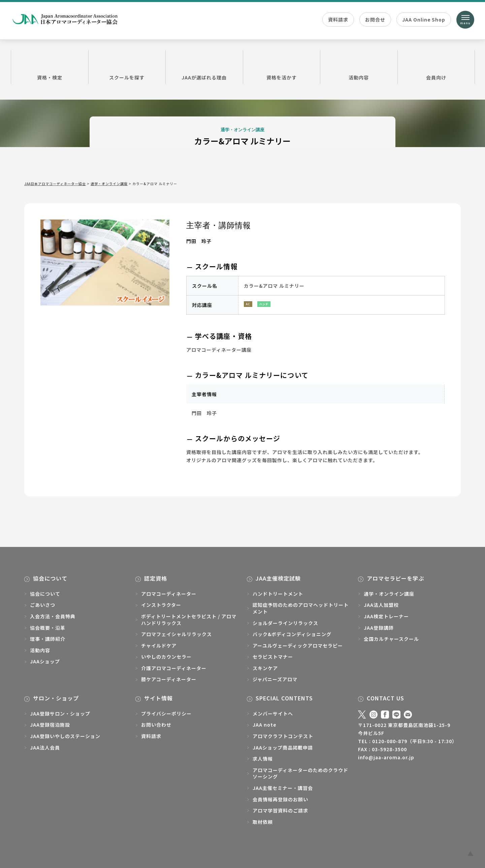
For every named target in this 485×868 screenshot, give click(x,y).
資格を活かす (282, 67)
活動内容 (359, 67)
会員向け (436, 67)
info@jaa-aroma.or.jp (386, 757)
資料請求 (338, 20)
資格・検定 (50, 67)
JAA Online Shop (424, 20)
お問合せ (375, 20)
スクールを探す (127, 67)
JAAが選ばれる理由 (204, 67)
